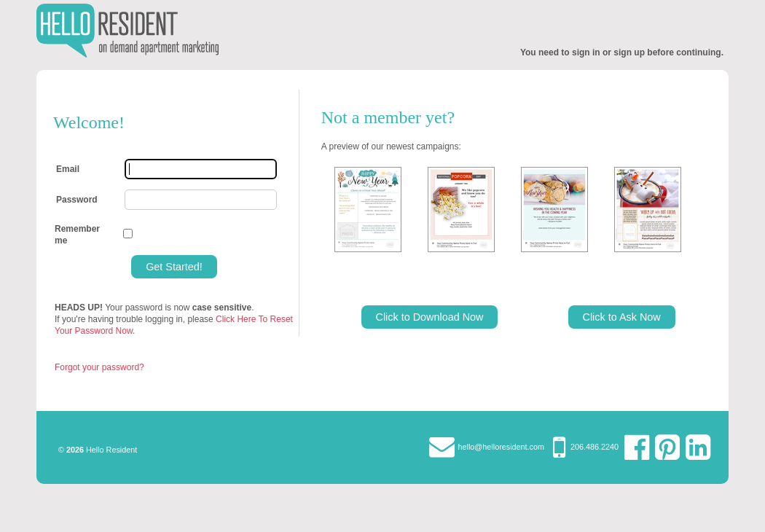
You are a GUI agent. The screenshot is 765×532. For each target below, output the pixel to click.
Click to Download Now (430, 317)
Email (68, 169)
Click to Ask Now (622, 317)
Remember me (77, 235)
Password (77, 200)
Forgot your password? (99, 367)
